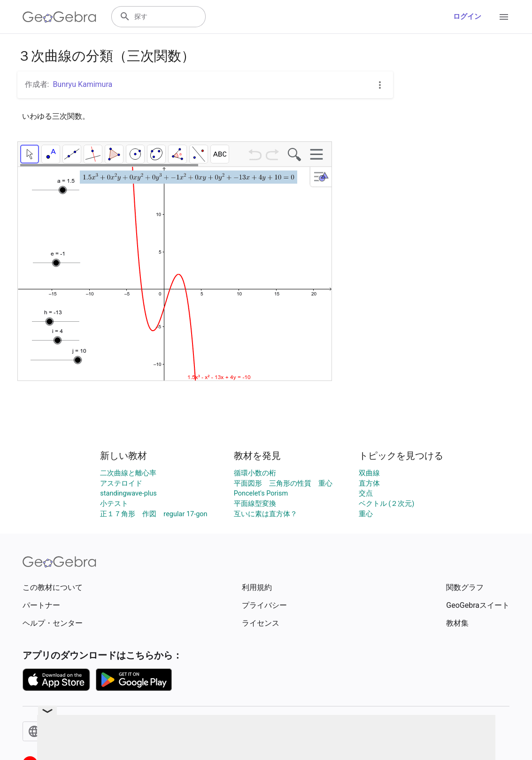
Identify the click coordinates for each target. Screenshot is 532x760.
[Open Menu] (504, 17)
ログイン (467, 17)
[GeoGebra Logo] (59, 17)
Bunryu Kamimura (82, 84)
